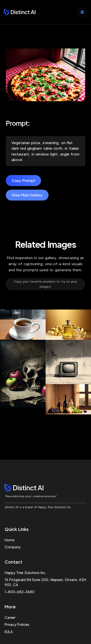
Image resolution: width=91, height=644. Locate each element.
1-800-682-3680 (20, 592)
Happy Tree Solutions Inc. (25, 573)
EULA (9, 632)
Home (9, 540)
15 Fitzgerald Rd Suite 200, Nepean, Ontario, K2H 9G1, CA (45, 582)
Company (13, 547)
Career (10, 617)
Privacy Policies (17, 624)
